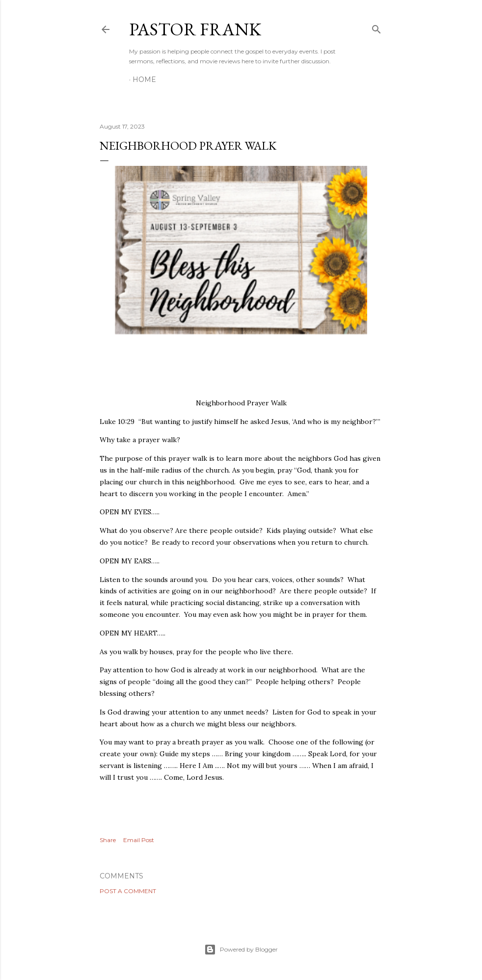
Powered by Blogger (241, 950)
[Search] (376, 27)
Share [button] (108, 840)
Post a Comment (128, 891)
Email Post (139, 840)
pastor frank (195, 29)
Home (144, 79)
